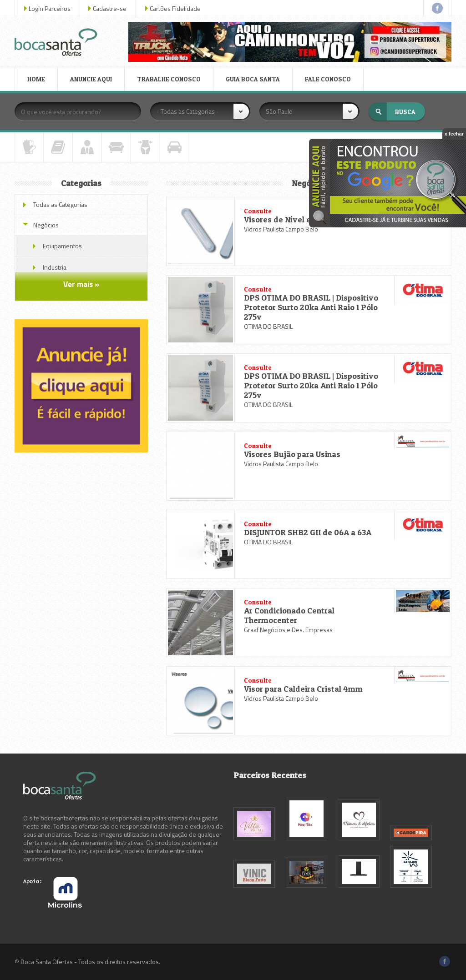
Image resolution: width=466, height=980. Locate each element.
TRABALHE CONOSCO (169, 79)
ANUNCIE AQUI (91, 79)
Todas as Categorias (60, 204)
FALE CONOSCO (328, 79)
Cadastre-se (110, 8)
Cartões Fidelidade (175, 8)
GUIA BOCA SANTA (253, 79)
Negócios (46, 225)
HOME (36, 79)
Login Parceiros (50, 8)
